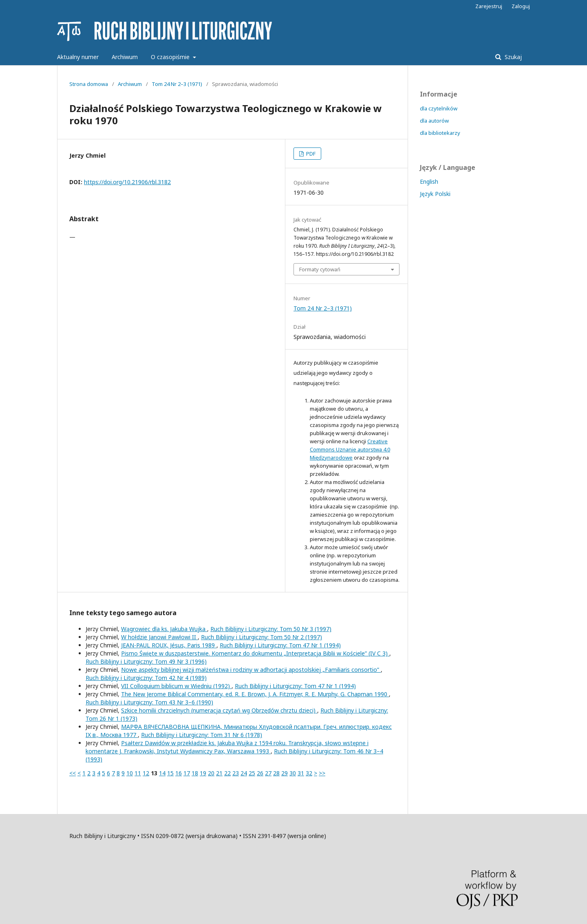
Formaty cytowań (320, 269)
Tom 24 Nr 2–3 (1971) (177, 84)
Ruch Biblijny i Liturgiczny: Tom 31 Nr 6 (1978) (202, 735)
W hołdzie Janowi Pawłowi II (159, 637)
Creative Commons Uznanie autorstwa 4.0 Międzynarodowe (350, 449)
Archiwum (125, 57)
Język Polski (435, 194)
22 (227, 773)
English (429, 181)
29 (285, 773)
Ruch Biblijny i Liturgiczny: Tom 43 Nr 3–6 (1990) (149, 702)
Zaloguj (521, 6)
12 (146, 773)
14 (162, 773)
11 (138, 773)
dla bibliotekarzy (440, 133)
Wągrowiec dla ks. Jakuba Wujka (164, 629)
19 (203, 773)
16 (179, 773)
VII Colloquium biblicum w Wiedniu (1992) (176, 686)
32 (309, 773)
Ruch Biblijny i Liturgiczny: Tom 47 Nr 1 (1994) (280, 645)
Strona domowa (89, 84)
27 (268, 773)
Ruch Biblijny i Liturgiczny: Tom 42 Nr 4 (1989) (146, 678)
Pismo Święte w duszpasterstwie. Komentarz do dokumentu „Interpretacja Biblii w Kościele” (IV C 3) (255, 653)
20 (211, 773)
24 (244, 773)
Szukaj (512, 57)
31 (301, 773)
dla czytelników (439, 108)
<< (73, 773)
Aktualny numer (78, 57)
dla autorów (434, 121)
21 (219, 773)
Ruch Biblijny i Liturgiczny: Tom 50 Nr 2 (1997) (262, 637)
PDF (310, 154)
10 (130, 773)
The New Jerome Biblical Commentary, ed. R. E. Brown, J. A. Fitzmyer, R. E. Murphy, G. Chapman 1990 (255, 694)
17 (187, 773)
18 (195, 773)
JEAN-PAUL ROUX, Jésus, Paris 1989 (169, 645)
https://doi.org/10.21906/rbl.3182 (127, 182)
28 (276, 773)
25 (252, 773)
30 (293, 773)
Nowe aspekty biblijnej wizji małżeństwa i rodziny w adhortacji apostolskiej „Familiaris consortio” (251, 670)
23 (236, 773)
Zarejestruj (489, 6)
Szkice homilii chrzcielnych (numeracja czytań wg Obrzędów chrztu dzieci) (219, 710)
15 (170, 773)
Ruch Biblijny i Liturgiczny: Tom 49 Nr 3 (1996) (146, 661)
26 (260, 773)
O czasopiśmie (171, 57)
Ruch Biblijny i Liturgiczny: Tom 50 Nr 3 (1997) (271, 629)
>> (322, 773)
